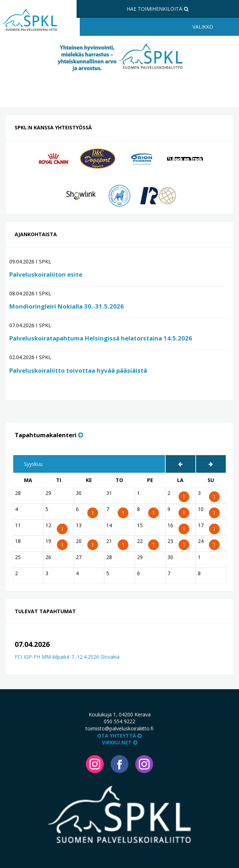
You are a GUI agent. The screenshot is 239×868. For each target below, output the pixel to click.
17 (207, 527)
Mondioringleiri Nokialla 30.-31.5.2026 (67, 306)
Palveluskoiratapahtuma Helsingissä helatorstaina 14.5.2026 (101, 338)
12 (55, 527)
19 (55, 543)
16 (177, 527)
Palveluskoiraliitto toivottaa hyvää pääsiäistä (78, 370)
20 (85, 543)
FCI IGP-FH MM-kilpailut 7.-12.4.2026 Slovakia (67, 657)
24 (207, 543)
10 (207, 511)
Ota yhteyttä (119, 736)
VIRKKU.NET (120, 742)
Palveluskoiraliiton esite (46, 274)
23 (177, 543)
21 (115, 543)
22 (146, 543)
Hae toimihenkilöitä (158, 9)
